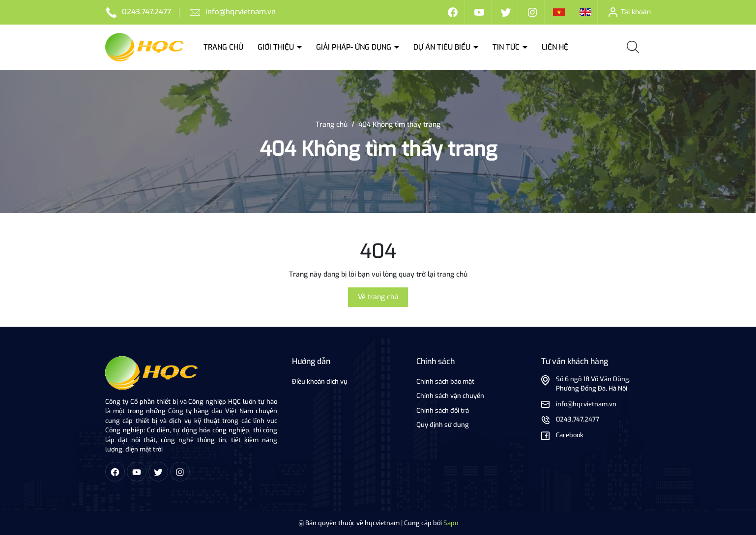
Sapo (451, 523)
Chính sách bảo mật (445, 381)
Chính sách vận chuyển (450, 396)
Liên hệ (555, 47)
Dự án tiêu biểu (443, 47)
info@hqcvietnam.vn (241, 12)
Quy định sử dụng (443, 425)
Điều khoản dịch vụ (320, 381)
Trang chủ (223, 47)
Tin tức (507, 47)
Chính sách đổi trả (443, 410)
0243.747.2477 (146, 12)
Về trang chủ (378, 297)
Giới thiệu (277, 47)
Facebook (570, 435)
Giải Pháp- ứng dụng (355, 47)
